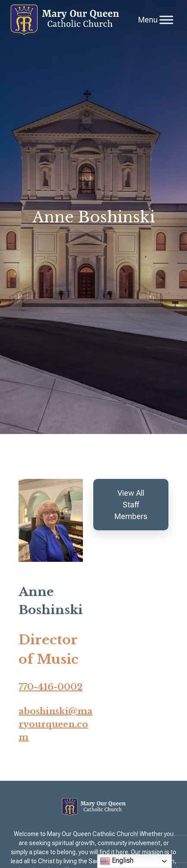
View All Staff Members (131, 505)
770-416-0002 (51, 687)
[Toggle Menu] (166, 20)
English (117, 861)
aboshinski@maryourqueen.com (55, 724)
